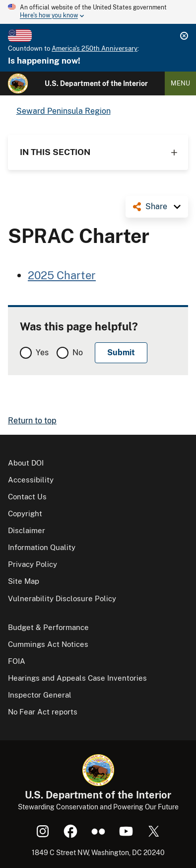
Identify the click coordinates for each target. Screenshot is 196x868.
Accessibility (31, 480)
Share (156, 206)
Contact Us (27, 497)
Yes (42, 353)
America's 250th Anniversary (95, 48)
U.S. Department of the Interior (96, 83)
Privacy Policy (33, 564)
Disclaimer (27, 530)
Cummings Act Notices (48, 644)
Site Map (24, 581)
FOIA (17, 661)
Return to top (32, 421)
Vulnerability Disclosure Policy (62, 598)
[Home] (18, 83)
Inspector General (40, 695)
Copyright (25, 513)
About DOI (26, 463)
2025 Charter (62, 275)
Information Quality (42, 547)
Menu (180, 83)
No (78, 353)
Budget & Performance (48, 627)
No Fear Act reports (43, 712)
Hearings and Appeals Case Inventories (77, 678)
